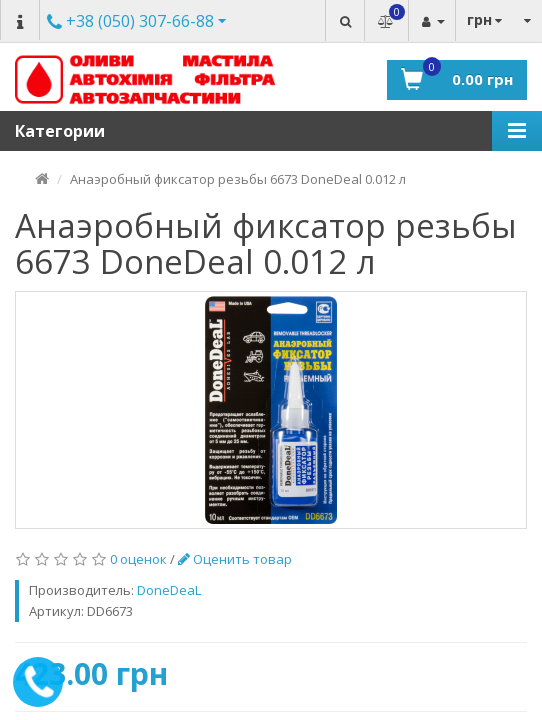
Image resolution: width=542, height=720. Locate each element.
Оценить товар (235, 559)
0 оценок (138, 559)
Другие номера (130, 22)
